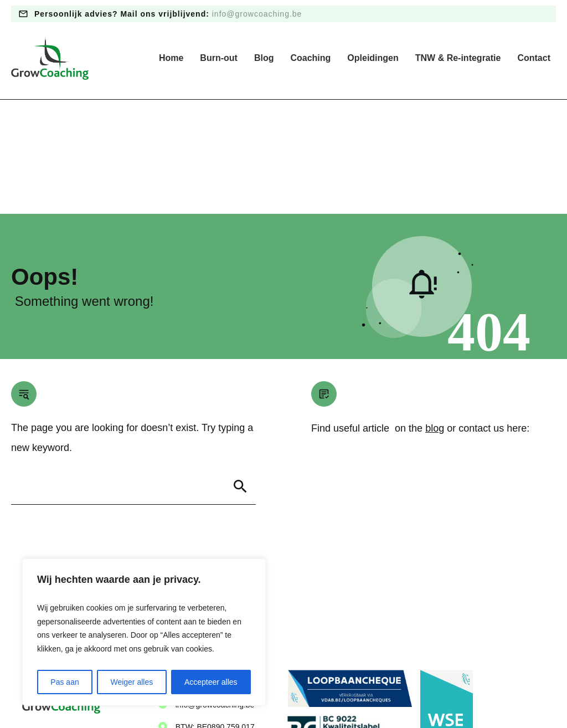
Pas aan (65, 682)
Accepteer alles (211, 682)
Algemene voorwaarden (300, 694)
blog (435, 314)
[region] (144, 632)
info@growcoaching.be (257, 14)
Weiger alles (132, 682)
